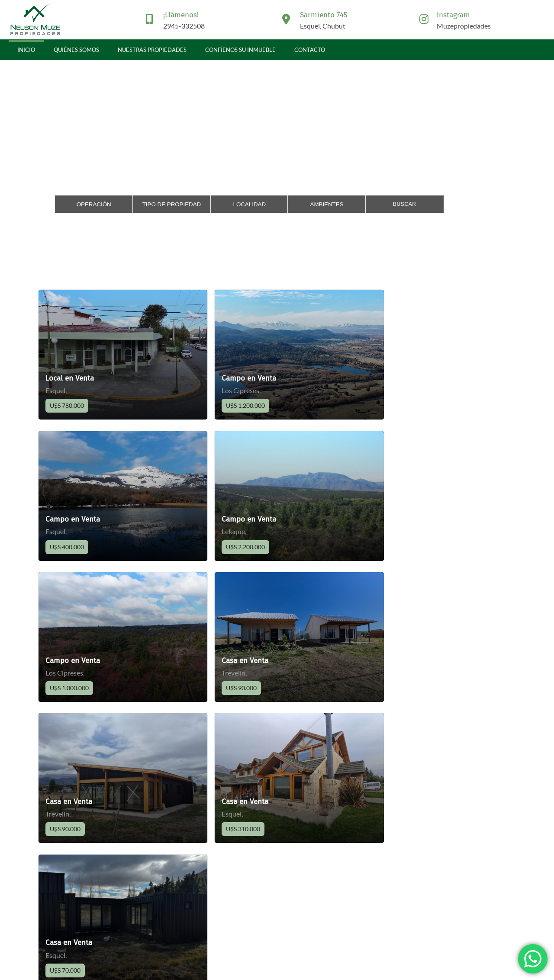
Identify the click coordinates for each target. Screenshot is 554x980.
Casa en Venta (396, 518)
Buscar (405, 204)
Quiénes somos (76, 50)
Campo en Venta (236, 378)
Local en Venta (70, 378)
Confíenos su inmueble (240, 50)
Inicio (26, 50)
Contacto (310, 50)
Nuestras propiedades (152, 50)
